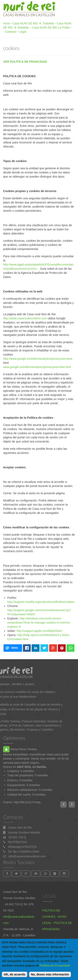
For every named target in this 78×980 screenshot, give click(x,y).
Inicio (7, 23)
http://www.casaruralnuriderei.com (25, 318)
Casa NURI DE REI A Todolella (33, 23)
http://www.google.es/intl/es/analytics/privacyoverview (38, 359)
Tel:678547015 (17, 859)
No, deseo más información (50, 976)
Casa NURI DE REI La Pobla (51, 28)
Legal (22, 32)
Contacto (11, 32)
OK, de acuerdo (14, 976)
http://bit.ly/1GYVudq (27, 802)
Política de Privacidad (55, 968)
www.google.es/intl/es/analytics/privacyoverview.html (37, 367)
